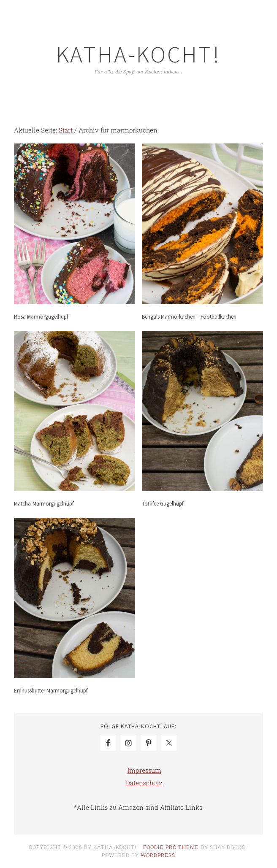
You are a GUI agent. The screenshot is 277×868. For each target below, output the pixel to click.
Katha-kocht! (138, 54)
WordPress (158, 855)
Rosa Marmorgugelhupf (41, 317)
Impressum (144, 770)
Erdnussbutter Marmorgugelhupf (51, 691)
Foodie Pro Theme (171, 847)
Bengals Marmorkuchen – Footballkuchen (189, 317)
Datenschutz (144, 783)
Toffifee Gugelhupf (163, 504)
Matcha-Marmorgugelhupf (44, 504)
